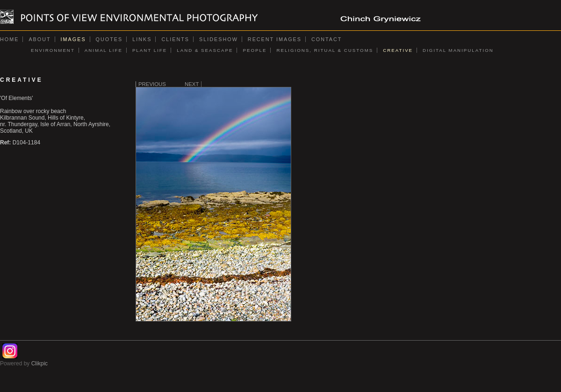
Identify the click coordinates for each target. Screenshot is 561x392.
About (40, 39)
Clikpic (40, 363)
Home (9, 39)
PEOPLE (255, 50)
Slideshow (219, 39)
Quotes (109, 39)
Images (73, 39)
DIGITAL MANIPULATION (458, 50)
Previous (152, 84)
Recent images (275, 39)
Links (142, 39)
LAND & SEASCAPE (205, 50)
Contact (327, 39)
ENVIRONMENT (53, 50)
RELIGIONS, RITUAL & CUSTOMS (325, 50)
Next (192, 84)
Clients (175, 39)
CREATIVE (398, 50)
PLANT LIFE (150, 50)
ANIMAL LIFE (104, 50)
